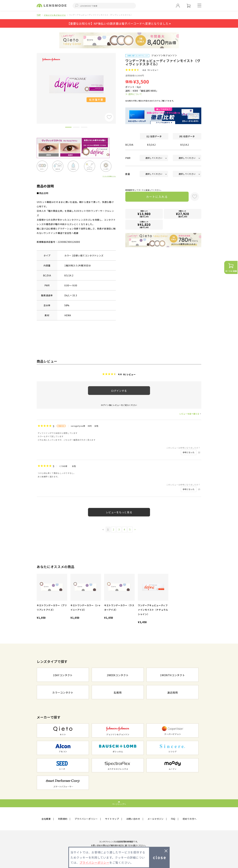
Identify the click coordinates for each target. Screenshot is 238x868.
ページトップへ (119, 804)
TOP (39, 15)
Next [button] (118, 83)
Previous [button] (34, 83)
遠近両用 (173, 692)
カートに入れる (157, 197)
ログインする (119, 391)
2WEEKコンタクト (118, 675)
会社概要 (46, 819)
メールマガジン (156, 819)
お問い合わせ (133, 819)
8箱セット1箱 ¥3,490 (183, 214)
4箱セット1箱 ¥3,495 (144, 214)
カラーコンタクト (63, 692)
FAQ (173, 819)
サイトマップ (112, 819)
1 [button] (68, 128)
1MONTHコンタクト (172, 675)
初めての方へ (190, 819)
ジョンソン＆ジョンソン (55, 15)
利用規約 (63, 819)
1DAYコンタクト (63, 675)
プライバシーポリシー (86, 819)
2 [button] (76, 128)
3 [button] (84, 128)
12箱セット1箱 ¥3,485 (144, 225)
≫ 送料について (134, 94)
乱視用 (118, 692)
